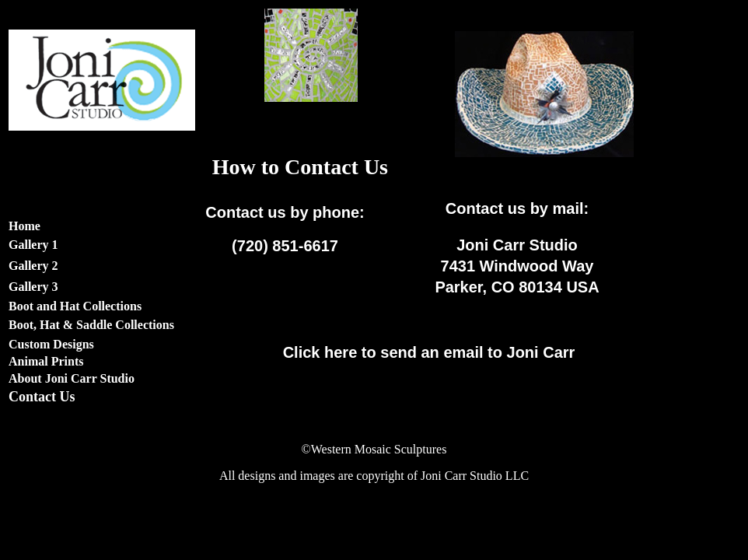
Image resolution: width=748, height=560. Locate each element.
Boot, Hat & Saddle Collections (91, 325)
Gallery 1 (33, 245)
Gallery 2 (33, 266)
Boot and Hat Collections (75, 306)
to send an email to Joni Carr (429, 352)
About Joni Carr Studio (72, 378)
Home (24, 226)
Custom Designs (51, 344)
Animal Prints (46, 361)
